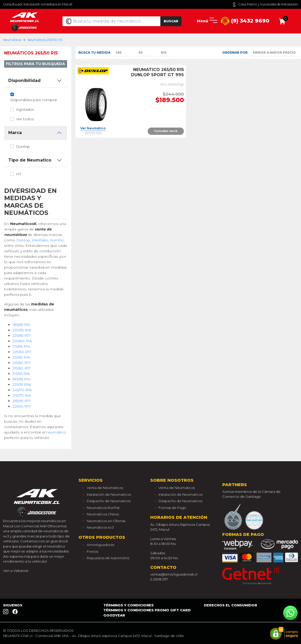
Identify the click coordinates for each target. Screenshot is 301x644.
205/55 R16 (22, 330)
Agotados (25, 109)
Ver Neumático (93, 128)
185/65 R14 (21, 379)
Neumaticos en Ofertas (106, 521)
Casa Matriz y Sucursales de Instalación (265, 4)
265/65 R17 (21, 401)
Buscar (171, 21)
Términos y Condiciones (128, 605)
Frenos (92, 551)
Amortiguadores (101, 545)
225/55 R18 (22, 384)
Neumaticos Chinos (103, 514)
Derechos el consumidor (231, 605)
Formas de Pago (172, 508)
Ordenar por (235, 52)
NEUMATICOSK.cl (18, 636)
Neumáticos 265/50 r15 (45, 40)
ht (19, 174)
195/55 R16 (21, 374)
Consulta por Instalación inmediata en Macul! (38, 4)
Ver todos (25, 119)
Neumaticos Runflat (103, 508)
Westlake (40, 240)
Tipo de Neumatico (30, 160)
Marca (15, 133)
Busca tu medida (94, 52)
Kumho (57, 240)
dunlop (23, 146)
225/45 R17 (21, 406)
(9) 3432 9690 (245, 21)
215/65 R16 (21, 357)
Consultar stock (166, 131)
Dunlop (23, 240)
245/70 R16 (22, 390)
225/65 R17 (21, 335)
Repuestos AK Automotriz (108, 558)
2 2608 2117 (159, 579)
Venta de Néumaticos (105, 488)
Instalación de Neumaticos (109, 494)
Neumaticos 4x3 (100, 527)
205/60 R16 (22, 341)
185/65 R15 (21, 325)
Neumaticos (12, 40)
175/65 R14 (21, 346)
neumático (56, 432)
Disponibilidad (24, 80)
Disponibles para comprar (34, 100)
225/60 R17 (22, 352)
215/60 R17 (21, 363)
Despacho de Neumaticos (109, 501)
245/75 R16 (22, 395)
